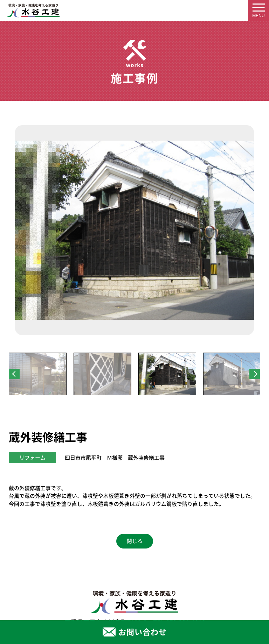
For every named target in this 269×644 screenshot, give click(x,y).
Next (255, 374)
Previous (14, 374)
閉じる (135, 541)
